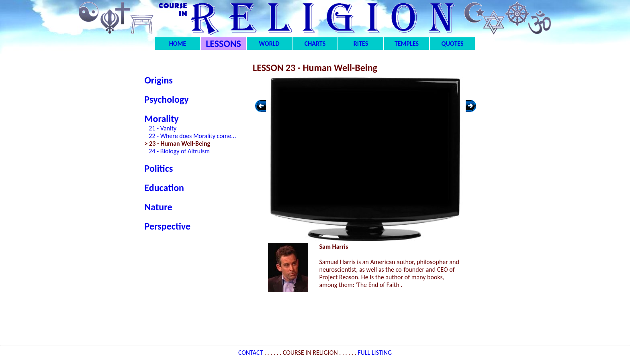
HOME (178, 44)
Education (164, 188)
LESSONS (223, 44)
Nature (159, 207)
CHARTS (315, 44)
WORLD (269, 44)
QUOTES (452, 44)
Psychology (167, 99)
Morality (162, 119)
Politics (159, 168)
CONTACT (251, 353)
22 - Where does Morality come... (192, 136)
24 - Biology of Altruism (179, 151)
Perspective (168, 226)
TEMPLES (407, 44)
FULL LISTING (375, 353)
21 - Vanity (163, 128)
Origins (159, 80)
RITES (361, 44)
